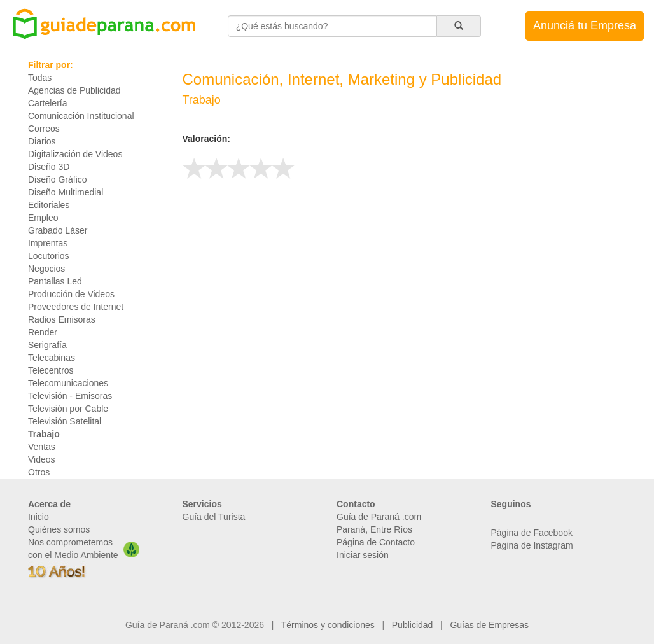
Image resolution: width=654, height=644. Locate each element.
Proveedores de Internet (76, 307)
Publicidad (413, 625)
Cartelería (47, 103)
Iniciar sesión (363, 555)
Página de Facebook (532, 533)
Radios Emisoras (62, 319)
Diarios (42, 141)
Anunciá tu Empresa (585, 25)
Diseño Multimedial (66, 192)
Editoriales (49, 205)
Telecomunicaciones (68, 383)
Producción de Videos (71, 294)
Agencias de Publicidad (74, 90)
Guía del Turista (214, 517)
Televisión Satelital (65, 421)
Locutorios (49, 256)
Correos (44, 129)
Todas (40, 78)
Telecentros (51, 370)
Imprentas (48, 243)
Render (43, 332)
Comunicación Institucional (81, 116)
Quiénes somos (59, 529)
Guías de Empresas (489, 625)
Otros (39, 472)
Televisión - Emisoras (70, 396)
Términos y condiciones (328, 625)
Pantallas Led (55, 281)
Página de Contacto (376, 542)
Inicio (38, 517)
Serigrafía (47, 345)
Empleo (43, 218)
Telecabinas (52, 358)
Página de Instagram (532, 545)
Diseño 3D (49, 167)
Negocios (46, 269)
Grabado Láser (58, 230)
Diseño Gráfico (58, 179)
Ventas (42, 447)
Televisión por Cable (68, 409)
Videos (42, 459)
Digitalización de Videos (75, 154)
